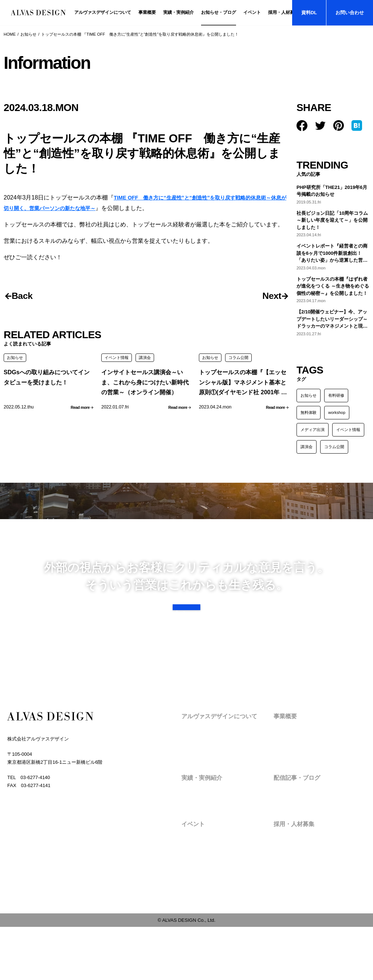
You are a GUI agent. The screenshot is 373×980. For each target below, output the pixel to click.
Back (26, 297)
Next (268, 297)
